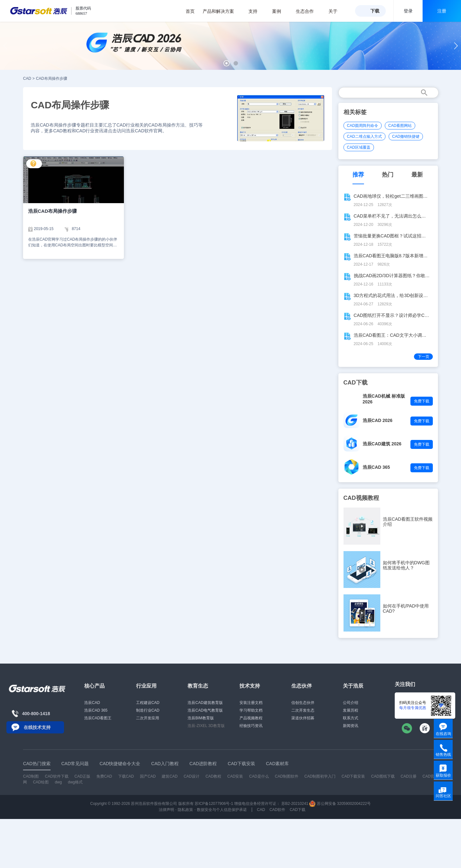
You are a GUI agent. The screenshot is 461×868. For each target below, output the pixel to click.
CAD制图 (31, 776)
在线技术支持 (37, 727)
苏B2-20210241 (295, 804)
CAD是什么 (259, 776)
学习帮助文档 (251, 710)
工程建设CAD (148, 703)
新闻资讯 (351, 726)
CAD (27, 79)
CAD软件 (277, 810)
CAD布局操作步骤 (51, 79)
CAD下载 (298, 810)
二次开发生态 (303, 710)
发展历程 (351, 710)
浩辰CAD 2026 (378, 420)
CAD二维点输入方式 (364, 136)
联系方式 (351, 718)
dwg (58, 782)
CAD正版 (82, 776)
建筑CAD (170, 776)
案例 (280, 11)
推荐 (358, 175)
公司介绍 (351, 703)
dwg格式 (75, 782)
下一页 (424, 357)
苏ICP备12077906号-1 (214, 804)
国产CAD (148, 776)
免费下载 (422, 401)
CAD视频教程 (361, 498)
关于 (336, 11)
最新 (417, 175)
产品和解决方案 (222, 11)
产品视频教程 (251, 718)
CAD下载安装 (353, 776)
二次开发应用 (148, 718)
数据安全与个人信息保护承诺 (222, 810)
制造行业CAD (148, 710)
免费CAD (104, 776)
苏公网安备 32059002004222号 (340, 804)
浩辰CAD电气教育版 (205, 710)
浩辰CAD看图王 (98, 718)
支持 (256, 11)
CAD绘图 (41, 782)
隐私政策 (185, 810)
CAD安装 (235, 776)
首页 (190, 11)
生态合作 (308, 11)
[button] (226, 63)
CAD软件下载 (57, 776)
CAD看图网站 (400, 126)
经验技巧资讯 (251, 726)
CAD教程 (213, 776)
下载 (375, 11)
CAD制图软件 (287, 776)
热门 (388, 175)
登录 (408, 11)
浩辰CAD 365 (376, 467)
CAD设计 (192, 776)
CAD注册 (409, 776)
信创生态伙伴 (303, 703)
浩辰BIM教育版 (201, 718)
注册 (442, 11)
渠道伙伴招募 (303, 718)
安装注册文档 (251, 703)
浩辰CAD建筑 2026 (382, 444)
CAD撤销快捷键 (406, 136)
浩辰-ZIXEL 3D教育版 (206, 726)
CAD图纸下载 (383, 776)
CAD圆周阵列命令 (363, 126)
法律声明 (166, 810)
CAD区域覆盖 (359, 147)
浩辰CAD (92, 703)
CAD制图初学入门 (320, 776)
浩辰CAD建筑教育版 (205, 703)
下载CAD (126, 776)
